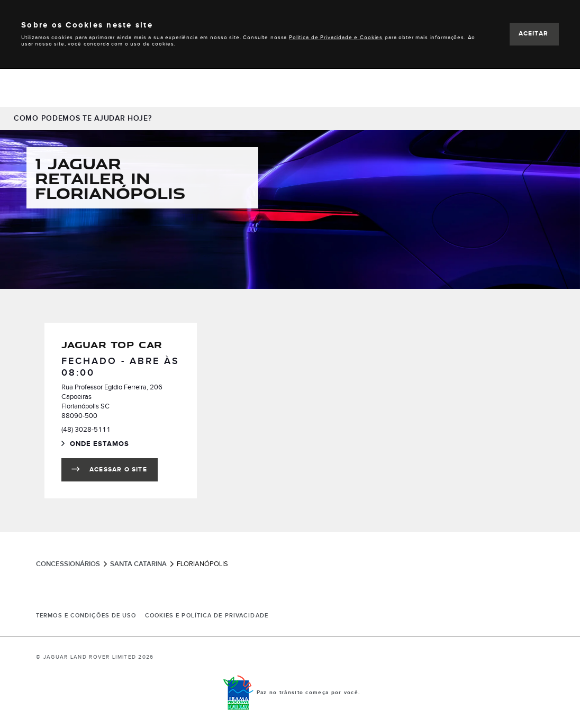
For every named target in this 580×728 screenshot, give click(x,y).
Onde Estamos (106, 445)
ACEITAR (533, 34)
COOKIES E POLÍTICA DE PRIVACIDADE (207, 616)
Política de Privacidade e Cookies (336, 38)
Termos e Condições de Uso (86, 616)
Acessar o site (118, 470)
